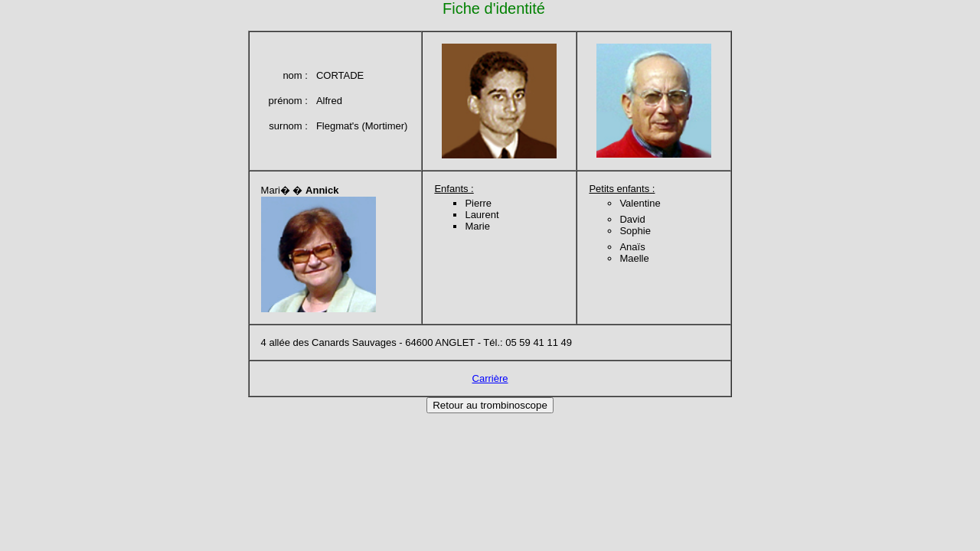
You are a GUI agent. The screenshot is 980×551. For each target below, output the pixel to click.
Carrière (490, 378)
